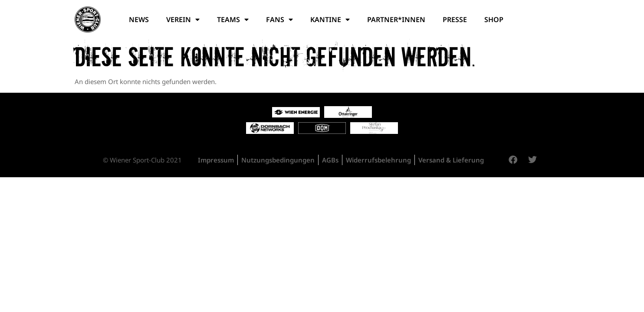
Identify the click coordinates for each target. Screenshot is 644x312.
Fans (279, 19)
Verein (183, 19)
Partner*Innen (396, 19)
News (139, 19)
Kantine (330, 19)
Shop (494, 19)
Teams (233, 19)
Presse (455, 19)
